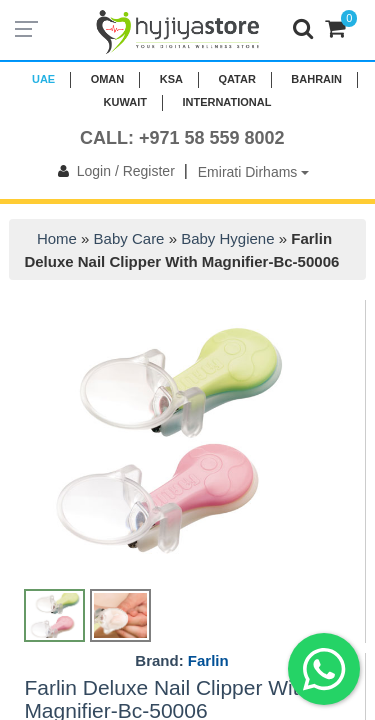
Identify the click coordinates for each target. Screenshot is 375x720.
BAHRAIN (316, 79)
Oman (108, 79)
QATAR (236, 79)
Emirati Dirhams (253, 172)
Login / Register (112, 171)
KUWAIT (125, 102)
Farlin (208, 660)
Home (57, 238)
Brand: (181, 661)
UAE (43, 79)
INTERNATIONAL (226, 102)
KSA (171, 79)
